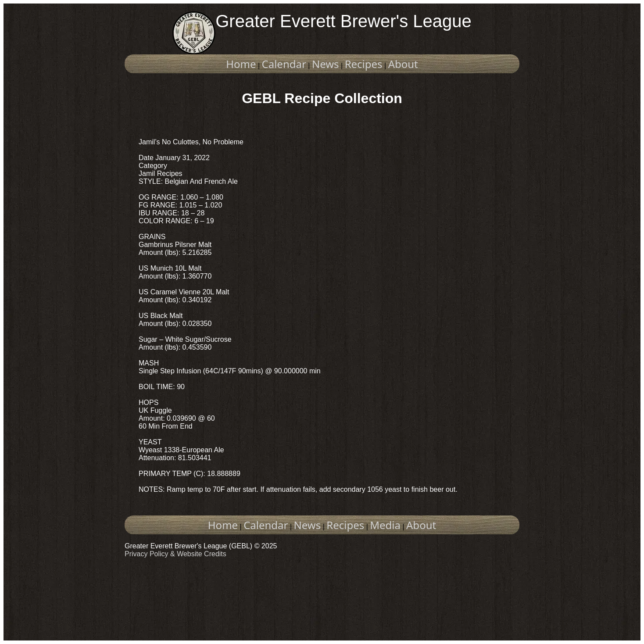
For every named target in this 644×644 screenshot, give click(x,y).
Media (385, 525)
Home (241, 64)
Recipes (364, 64)
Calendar (284, 64)
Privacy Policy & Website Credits (175, 554)
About (403, 64)
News (326, 64)
